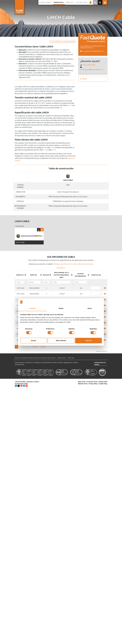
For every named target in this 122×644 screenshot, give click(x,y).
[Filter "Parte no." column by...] (34, 283)
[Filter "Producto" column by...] (20, 283)
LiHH (52, 148)
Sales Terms (82, 382)
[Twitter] (19, 386)
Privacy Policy (93, 384)
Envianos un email (32, 382)
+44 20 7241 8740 (89, 65)
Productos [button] (58, 2)
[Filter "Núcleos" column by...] (47, 283)
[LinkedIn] (16, 386)
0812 (70, 105)
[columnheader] (21, 275)
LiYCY (54, 150)
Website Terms (83, 384)
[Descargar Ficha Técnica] (39, 230)
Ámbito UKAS (103, 382)
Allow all (88, 341)
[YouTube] (27, 386)
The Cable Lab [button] (81, 2)
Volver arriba (102, 352)
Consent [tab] (32, 308)
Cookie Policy (103, 384)
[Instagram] (21, 386)
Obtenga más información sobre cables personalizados (73, 264)
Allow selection (61, 341)
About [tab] (90, 308)
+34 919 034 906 (20, 382)
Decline (34, 341)
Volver (83, 79)
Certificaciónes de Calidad (100, 364)
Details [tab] (61, 308)
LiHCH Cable (20, 243)
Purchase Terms (92, 382)
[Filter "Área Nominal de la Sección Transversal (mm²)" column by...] (62, 283)
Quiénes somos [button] (45, 2)
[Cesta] (42, 230)
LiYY (45, 150)
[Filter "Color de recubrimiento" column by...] (81, 283)
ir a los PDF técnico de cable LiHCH (63, 42)
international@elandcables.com (92, 70)
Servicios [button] (69, 2)
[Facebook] (24, 386)
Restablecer (61, 268)
